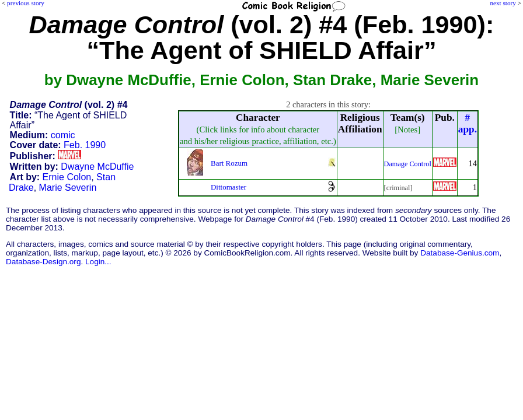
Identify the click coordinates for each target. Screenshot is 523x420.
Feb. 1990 (85, 145)
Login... (98, 262)
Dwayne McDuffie (97, 167)
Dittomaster (229, 187)
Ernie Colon (67, 177)
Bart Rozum (229, 163)
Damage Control (408, 164)
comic (63, 135)
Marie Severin (68, 188)
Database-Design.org (43, 262)
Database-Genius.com (460, 253)
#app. (468, 123)
